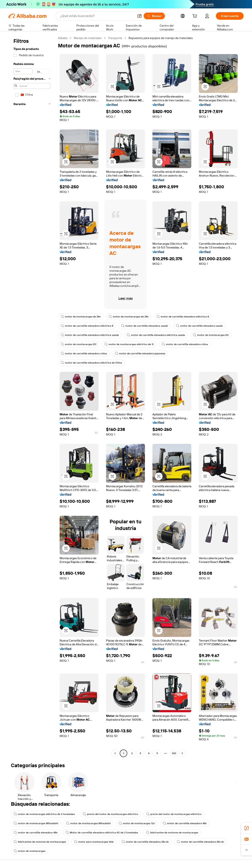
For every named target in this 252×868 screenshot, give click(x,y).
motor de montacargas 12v (137, 823)
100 (174, 753)
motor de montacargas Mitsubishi (36, 823)
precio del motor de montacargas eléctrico (110, 814)
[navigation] (32, 396)
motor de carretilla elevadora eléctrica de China (91, 363)
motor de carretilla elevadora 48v (185, 823)
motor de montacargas (30, 851)
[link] (247, 828)
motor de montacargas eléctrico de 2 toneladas (44, 814)
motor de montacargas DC (211, 335)
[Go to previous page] (115, 753)
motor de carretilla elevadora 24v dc (145, 842)
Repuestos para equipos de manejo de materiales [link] (161, 38)
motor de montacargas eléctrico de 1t (129, 344)
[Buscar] (154, 16)
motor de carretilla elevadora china (185, 344)
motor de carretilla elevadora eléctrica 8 (183, 317)
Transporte (115, 38)
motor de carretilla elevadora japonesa (140, 353)
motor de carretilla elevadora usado (145, 326)
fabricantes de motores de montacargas (172, 833)
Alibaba (63, 38)
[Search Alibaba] (97, 16)
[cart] (196, 17)
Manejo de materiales (88, 38)
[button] (139, 16)
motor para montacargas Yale (94, 842)
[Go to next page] (182, 753)
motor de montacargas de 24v (81, 317)
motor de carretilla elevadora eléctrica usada (90, 335)
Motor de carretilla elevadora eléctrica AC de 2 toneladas (102, 833)
